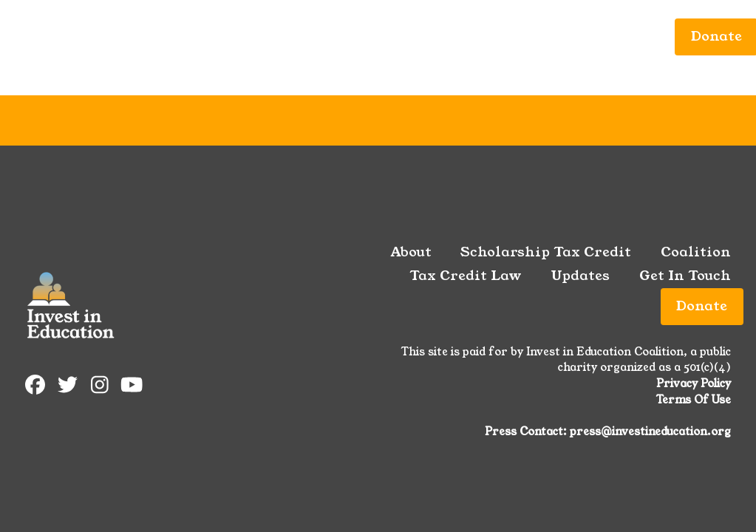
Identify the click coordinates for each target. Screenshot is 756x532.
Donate (702, 306)
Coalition (311, 36)
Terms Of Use (694, 400)
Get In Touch (612, 36)
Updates (520, 36)
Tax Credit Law (418, 36)
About (52, 36)
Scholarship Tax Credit (174, 36)
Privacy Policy (694, 383)
